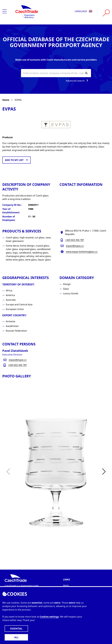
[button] (104, 472)
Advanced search (78, 81)
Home (6, 100)
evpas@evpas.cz (75, 246)
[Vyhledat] (106, 13)
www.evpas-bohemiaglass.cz (82, 252)
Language (83, 11)
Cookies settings (49, 617)
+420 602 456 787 (75, 240)
